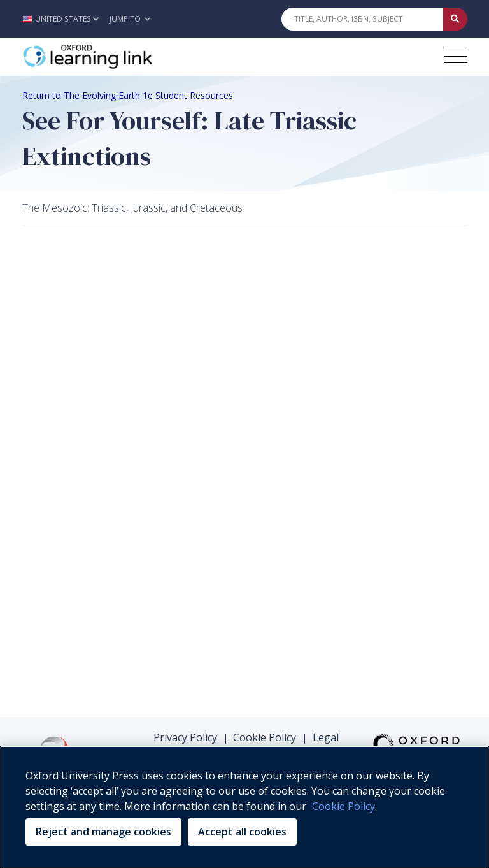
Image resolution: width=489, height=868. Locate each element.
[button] (64, 19)
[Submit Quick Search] (455, 19)
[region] (244, 807)
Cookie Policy (265, 737)
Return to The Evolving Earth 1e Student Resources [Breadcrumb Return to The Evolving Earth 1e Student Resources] (128, 95)
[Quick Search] (362, 19)
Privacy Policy (185, 737)
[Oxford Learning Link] (118, 57)
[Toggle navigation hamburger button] (456, 56)
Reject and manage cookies (103, 832)
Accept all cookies (242, 832)
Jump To (130, 19)
